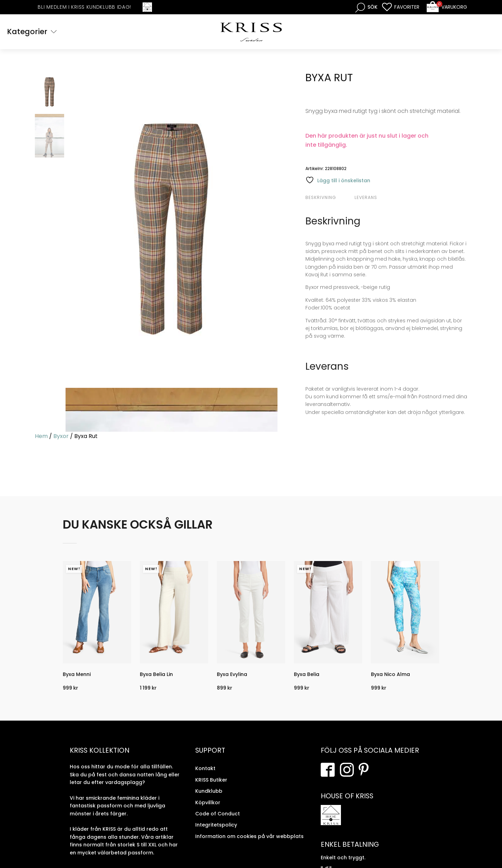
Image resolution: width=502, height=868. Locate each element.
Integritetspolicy (216, 825)
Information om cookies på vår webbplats (249, 836)
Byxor (61, 436)
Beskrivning (321, 197)
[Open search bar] (366, 7)
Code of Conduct (218, 814)
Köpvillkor (208, 802)
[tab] (329, 198)
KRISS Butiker (211, 780)
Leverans (366, 197)
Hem (41, 436)
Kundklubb (209, 791)
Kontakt (205, 768)
